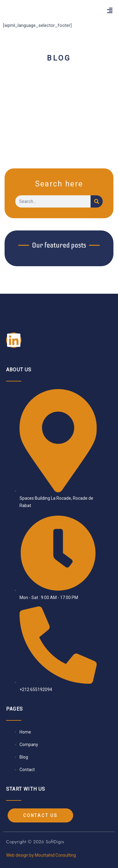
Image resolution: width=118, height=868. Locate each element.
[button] (110, 11)
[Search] (97, 201)
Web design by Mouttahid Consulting (41, 855)
